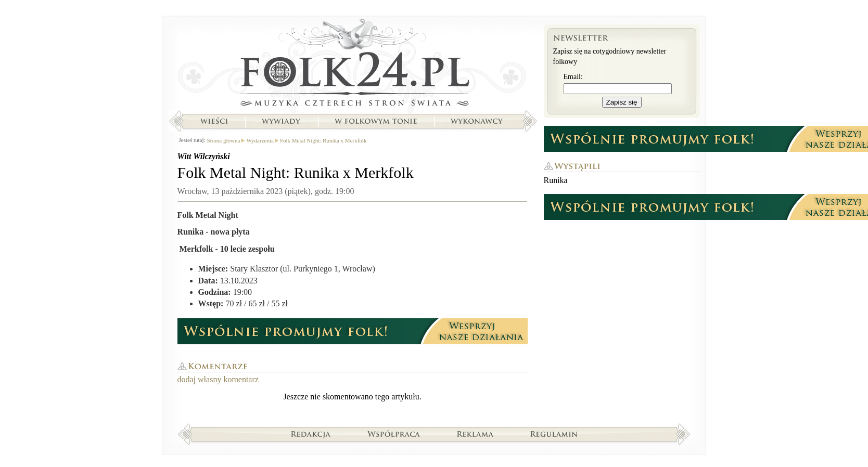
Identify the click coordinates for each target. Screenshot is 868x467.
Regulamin (554, 434)
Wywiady (281, 121)
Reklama (475, 434)
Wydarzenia (260, 140)
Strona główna (353, 65)
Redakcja (311, 434)
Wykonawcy (478, 121)
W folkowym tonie (375, 121)
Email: (573, 77)
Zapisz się (622, 102)
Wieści (214, 121)
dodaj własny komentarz (218, 379)
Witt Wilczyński (204, 156)
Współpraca (394, 434)
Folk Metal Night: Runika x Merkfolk (323, 140)
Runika (556, 180)
